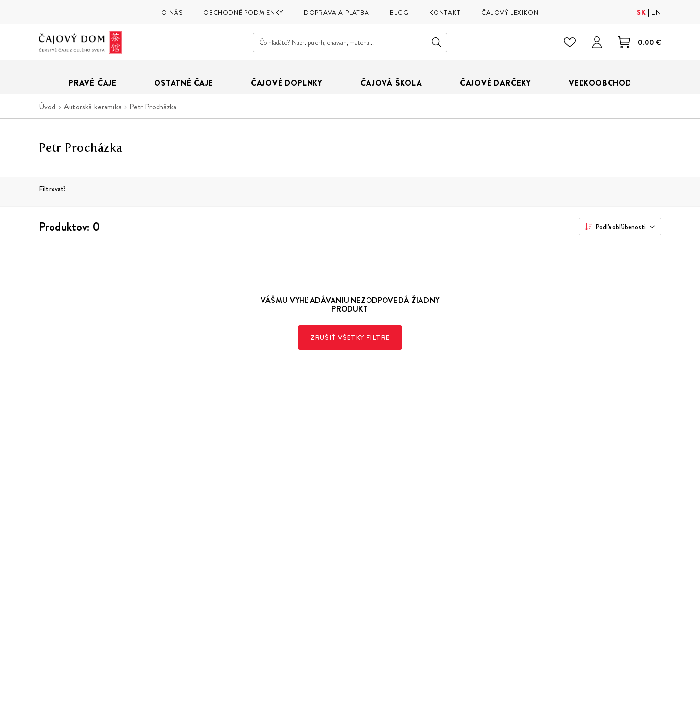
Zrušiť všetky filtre (350, 337)
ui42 (647, 711)
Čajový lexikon (220, 559)
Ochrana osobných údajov (384, 574)
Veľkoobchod (219, 589)
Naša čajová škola (225, 545)
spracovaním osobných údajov (564, 590)
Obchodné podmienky (377, 530)
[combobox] (620, 227)
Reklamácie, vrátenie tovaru (386, 559)
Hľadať (437, 42)
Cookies (355, 603)
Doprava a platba (368, 545)
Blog (204, 574)
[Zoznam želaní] (570, 42)
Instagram (468, 637)
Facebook (491, 637)
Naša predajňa (219, 530)
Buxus (624, 711)
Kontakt (353, 589)
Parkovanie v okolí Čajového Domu (254, 603)
